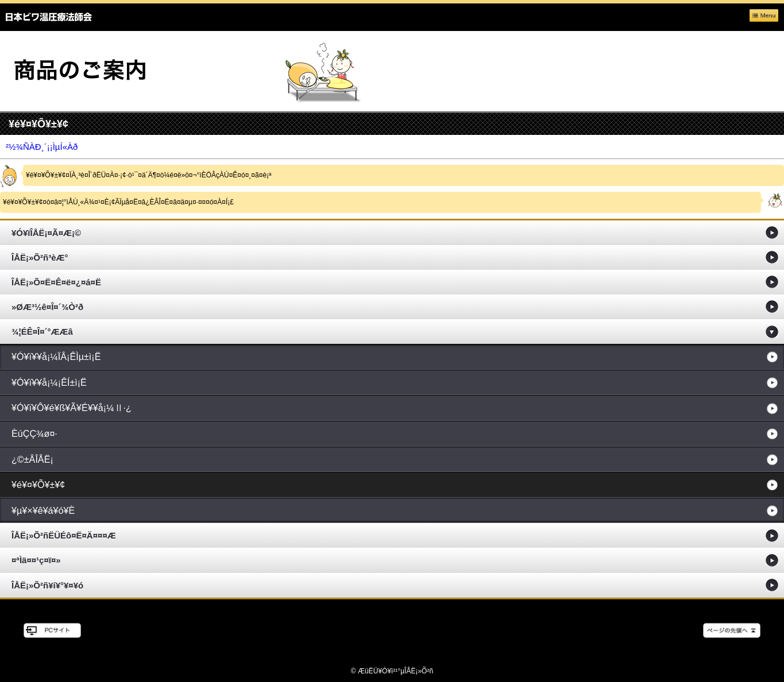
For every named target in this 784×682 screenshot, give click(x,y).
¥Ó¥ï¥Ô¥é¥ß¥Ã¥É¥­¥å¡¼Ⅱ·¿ (72, 408)
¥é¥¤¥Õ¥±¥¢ (38, 485)
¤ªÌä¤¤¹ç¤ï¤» (36, 560)
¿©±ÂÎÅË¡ (32, 459)
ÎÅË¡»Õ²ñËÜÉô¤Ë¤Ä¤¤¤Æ (64, 535)
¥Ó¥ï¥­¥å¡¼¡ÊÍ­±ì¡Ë (49, 382)
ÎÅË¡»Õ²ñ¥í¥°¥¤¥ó (47, 585)
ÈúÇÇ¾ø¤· (34, 433)
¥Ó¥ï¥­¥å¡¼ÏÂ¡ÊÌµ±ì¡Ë (56, 356)
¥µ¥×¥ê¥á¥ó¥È (43, 510)
